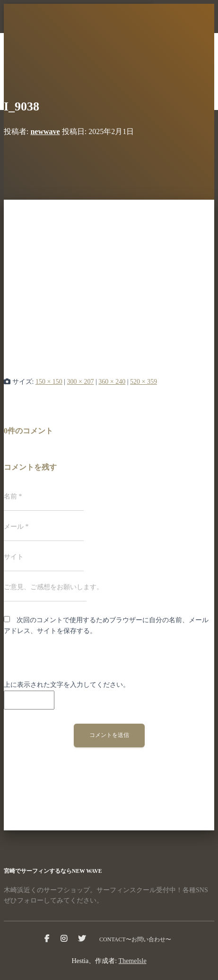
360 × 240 (112, 382)
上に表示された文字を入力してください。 (67, 685)
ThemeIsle (133, 961)
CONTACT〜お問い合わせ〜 (135, 939)
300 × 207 (81, 382)
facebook (47, 939)
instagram (64, 939)
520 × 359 (144, 382)
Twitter (82, 939)
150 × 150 (49, 382)
